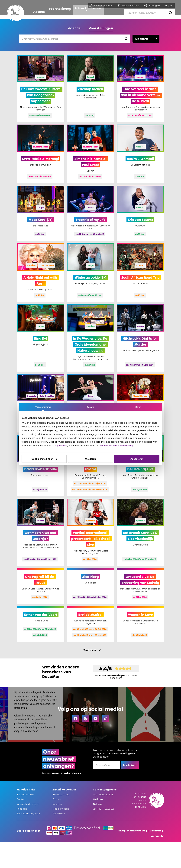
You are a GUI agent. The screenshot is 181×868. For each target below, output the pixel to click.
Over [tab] (138, 407)
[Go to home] (16, 13)
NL (167, 6)
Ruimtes (57, 804)
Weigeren (90, 459)
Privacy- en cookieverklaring (116, 446)
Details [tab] (90, 407)
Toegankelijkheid (129, 5)
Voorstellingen (57, 12)
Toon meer (90, 650)
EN (172, 6)
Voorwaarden (157, 836)
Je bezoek (77, 12)
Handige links (26, 790)
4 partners (61, 446)
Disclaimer (155, 831)
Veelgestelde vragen (28, 804)
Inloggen (22, 809)
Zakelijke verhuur (101, 5)
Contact (21, 799)
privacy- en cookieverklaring (66, 773)
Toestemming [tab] (43, 407)
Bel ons (98, 804)
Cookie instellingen (44, 459)
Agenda (38, 12)
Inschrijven (130, 765)
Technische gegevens (29, 814)
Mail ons (98, 799)
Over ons (94, 12)
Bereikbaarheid (25, 795)
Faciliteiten (59, 814)
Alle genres (142, 39)
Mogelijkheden (61, 809)
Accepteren (137, 459)
